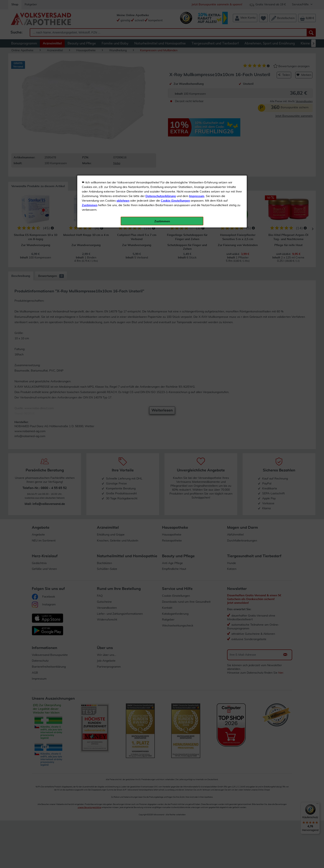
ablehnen (123, 97)
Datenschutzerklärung (161, 93)
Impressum (197, 93)
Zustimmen (90, 102)
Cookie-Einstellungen (175, 97)
